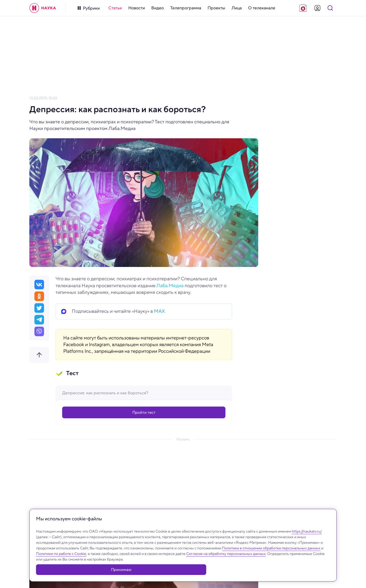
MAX (159, 311)
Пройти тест (144, 413)
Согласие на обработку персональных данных (226, 566)
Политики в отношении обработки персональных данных (271, 561)
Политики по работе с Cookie (61, 566)
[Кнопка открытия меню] (89, 8)
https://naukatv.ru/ (307, 544)
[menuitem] (115, 8)
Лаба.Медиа (170, 286)
